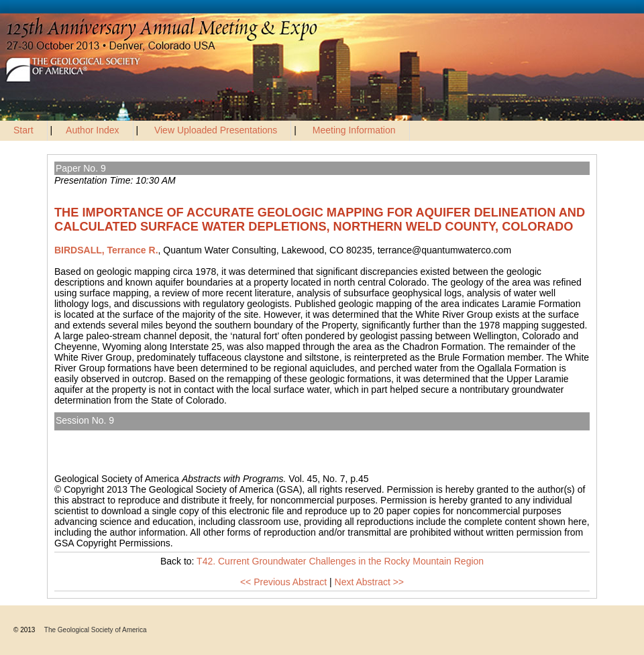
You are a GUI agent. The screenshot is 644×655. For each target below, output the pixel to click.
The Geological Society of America (96, 630)
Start (23, 130)
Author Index (92, 130)
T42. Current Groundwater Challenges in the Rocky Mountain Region (208, 436)
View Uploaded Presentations (216, 130)
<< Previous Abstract (283, 582)
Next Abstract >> (370, 582)
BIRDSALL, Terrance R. (106, 250)
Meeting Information (354, 130)
